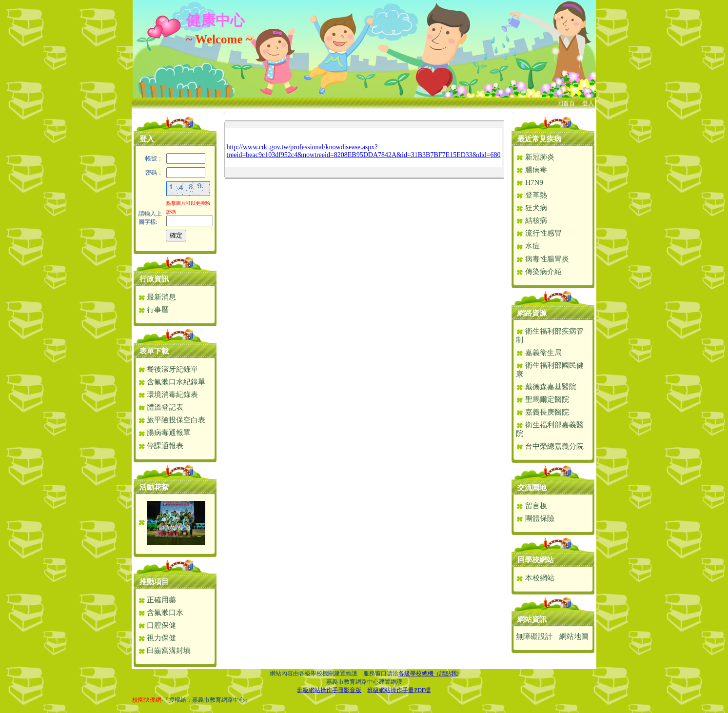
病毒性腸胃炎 (542, 259)
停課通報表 (161, 446)
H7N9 (529, 182)
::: (134, 113)
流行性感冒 (539, 233)
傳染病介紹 (539, 272)
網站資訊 (532, 619)
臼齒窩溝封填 (165, 651)
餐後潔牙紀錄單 (168, 369)
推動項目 (154, 582)
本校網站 (535, 578)
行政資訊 (154, 279)
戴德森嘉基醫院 (546, 387)
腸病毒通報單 (165, 433)
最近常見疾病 (539, 139)
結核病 (531, 220)
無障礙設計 (534, 636)
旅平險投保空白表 (172, 420)
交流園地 (532, 488)
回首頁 (566, 103)
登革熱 (531, 195)
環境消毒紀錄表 (168, 395)
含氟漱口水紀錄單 (172, 382)
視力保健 (157, 638)
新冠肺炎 (535, 157)
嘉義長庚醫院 (542, 412)
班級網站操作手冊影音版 (329, 690)
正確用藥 (157, 600)
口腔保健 (157, 625)
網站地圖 (574, 636)
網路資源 (532, 313)
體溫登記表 (161, 407)
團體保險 (535, 518)
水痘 (528, 246)
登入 (588, 103)
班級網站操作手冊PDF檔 (399, 690)
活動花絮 (154, 487)
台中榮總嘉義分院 (550, 446)
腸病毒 (531, 170)
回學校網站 (536, 560)
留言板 (531, 506)
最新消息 (157, 297)
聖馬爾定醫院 (542, 399)
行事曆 (154, 310)
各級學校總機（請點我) (429, 673)
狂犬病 (531, 208)
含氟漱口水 (161, 613)
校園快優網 (147, 700)
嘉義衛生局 (539, 353)
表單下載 (154, 351)
